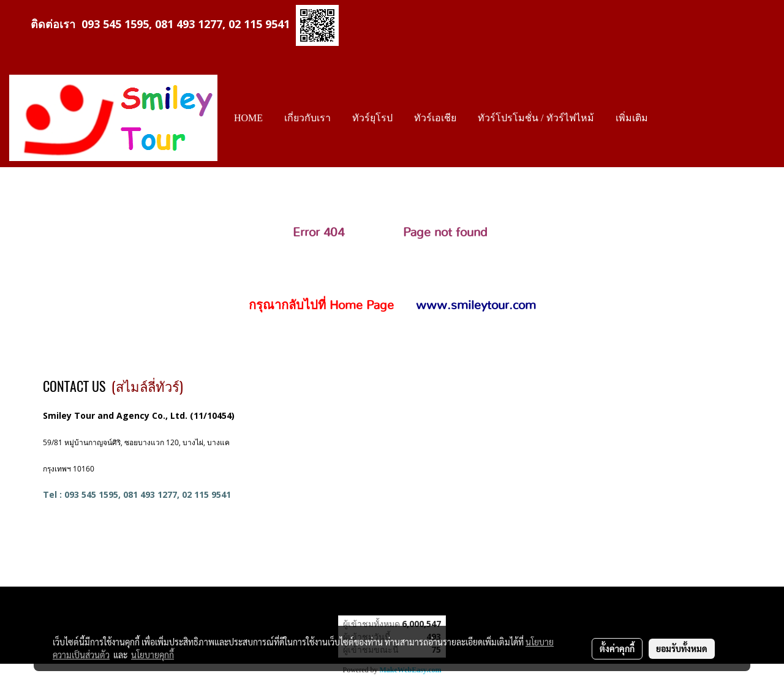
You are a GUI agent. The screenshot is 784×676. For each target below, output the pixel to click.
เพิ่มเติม (632, 118)
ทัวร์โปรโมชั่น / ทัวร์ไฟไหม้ (536, 118)
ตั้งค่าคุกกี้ (617, 648)
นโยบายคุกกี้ (153, 655)
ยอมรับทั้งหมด (682, 648)
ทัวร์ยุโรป (372, 118)
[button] (669, 118)
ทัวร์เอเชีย (435, 118)
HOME (248, 118)
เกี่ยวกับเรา (307, 118)
